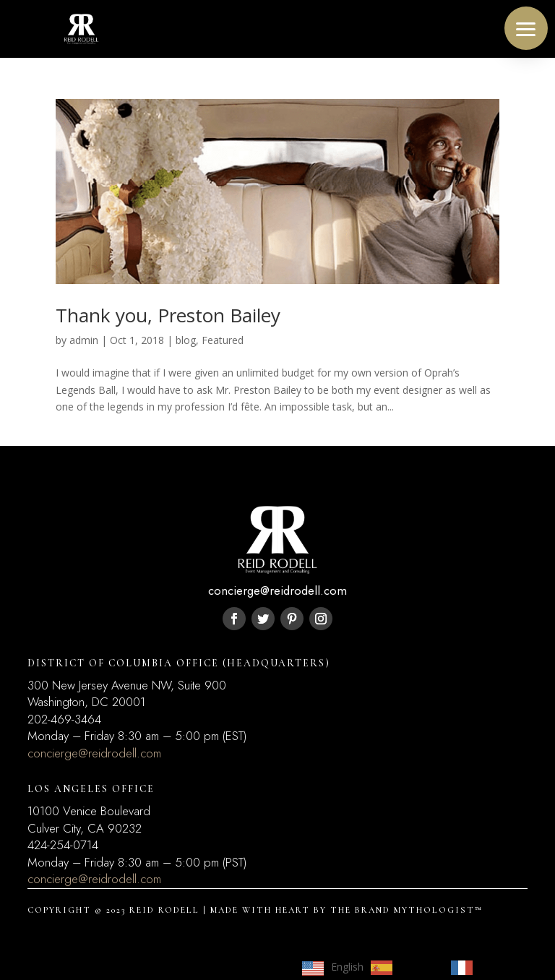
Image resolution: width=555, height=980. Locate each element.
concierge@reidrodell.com (94, 753)
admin (84, 340)
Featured (223, 340)
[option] (404, 968)
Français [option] (499, 967)
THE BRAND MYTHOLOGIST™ (406, 910)
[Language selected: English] (414, 967)
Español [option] (418, 967)
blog (186, 340)
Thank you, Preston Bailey (168, 315)
